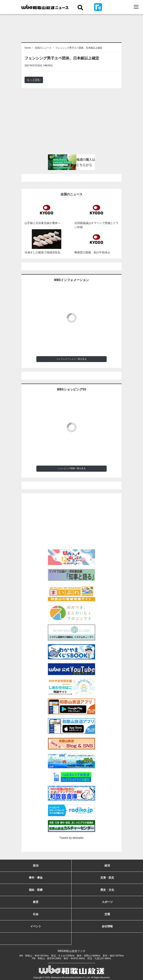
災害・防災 (107, 878)
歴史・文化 (107, 890)
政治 (36, 865)
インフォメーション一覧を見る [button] (71, 359)
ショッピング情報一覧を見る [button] (72, 468)
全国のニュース (43, 48)
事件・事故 (36, 878)
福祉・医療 (36, 890)
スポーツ (107, 902)
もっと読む (34, 80)
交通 (107, 914)
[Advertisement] (71, 123)
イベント (36, 926)
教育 (36, 902)
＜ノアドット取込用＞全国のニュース (77, 65)
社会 (36, 914)
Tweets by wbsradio (71, 838)
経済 (107, 865)
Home (28, 48)
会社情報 (107, 926)
